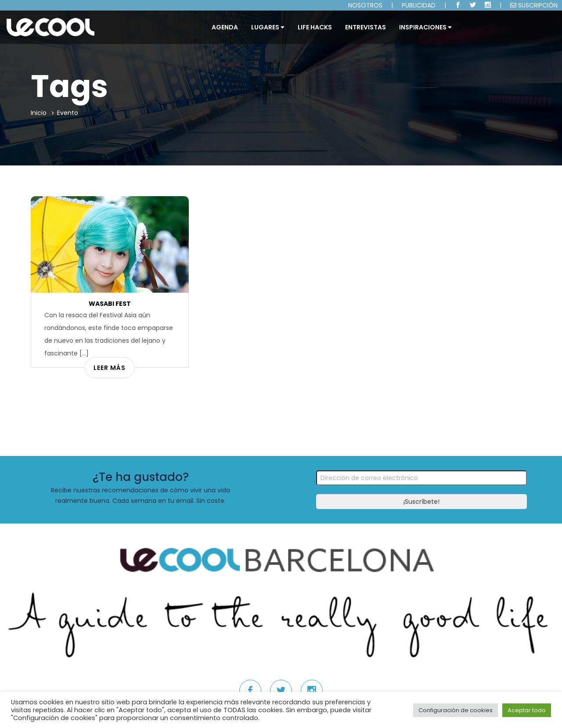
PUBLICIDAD (419, 5)
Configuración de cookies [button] (456, 710)
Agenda (225, 27)
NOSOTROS (365, 5)
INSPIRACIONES (425, 27)
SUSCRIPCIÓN (534, 5)
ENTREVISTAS (366, 27)
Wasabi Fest (110, 304)
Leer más (110, 368)
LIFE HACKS (315, 27)
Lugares (268, 27)
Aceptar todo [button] (527, 710)
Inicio (39, 113)
